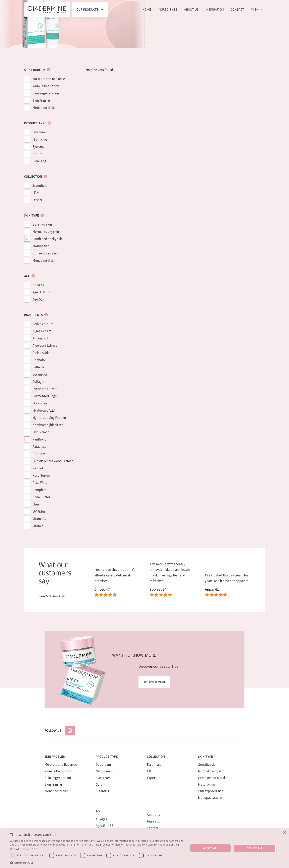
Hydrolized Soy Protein (49, 418)
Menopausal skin (44, 108)
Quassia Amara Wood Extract (53, 461)
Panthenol (40, 439)
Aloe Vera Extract (45, 345)
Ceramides (40, 374)
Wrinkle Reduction (46, 86)
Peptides (39, 454)
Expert (37, 200)
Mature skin (41, 246)
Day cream (40, 132)
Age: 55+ (38, 299)
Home (147, 10)
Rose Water (41, 483)
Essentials (40, 185)
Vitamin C (39, 519)
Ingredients (167, 10)
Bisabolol (39, 360)
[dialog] (144, 848)
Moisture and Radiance (49, 79)
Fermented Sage (45, 396)
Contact (237, 10)
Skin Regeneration (46, 93)
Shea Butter (41, 497)
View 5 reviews (51, 596)
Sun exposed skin (45, 253)
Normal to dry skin (46, 232)
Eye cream (40, 147)
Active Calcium (43, 324)
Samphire (39, 490)
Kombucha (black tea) (49, 425)
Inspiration (215, 10)
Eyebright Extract (45, 389)
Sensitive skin (42, 224)
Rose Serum (41, 475)
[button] (97, 863)
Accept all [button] (211, 848)
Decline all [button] (254, 848)
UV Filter (39, 511)
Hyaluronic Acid (44, 410)
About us (191, 10)
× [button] (284, 833)
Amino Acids (41, 353)
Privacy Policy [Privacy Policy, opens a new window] (29, 849)
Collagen (39, 382)
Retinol (38, 468)
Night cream (41, 139)
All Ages (38, 285)
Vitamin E (39, 526)
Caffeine (38, 367)
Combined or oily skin (48, 239)
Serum (37, 154)
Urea (36, 504)
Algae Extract (42, 331)
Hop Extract (41, 403)
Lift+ (36, 193)
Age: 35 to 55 (41, 292)
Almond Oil (40, 338)
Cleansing (39, 161)
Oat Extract (41, 432)
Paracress (39, 447)
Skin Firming (41, 100)
